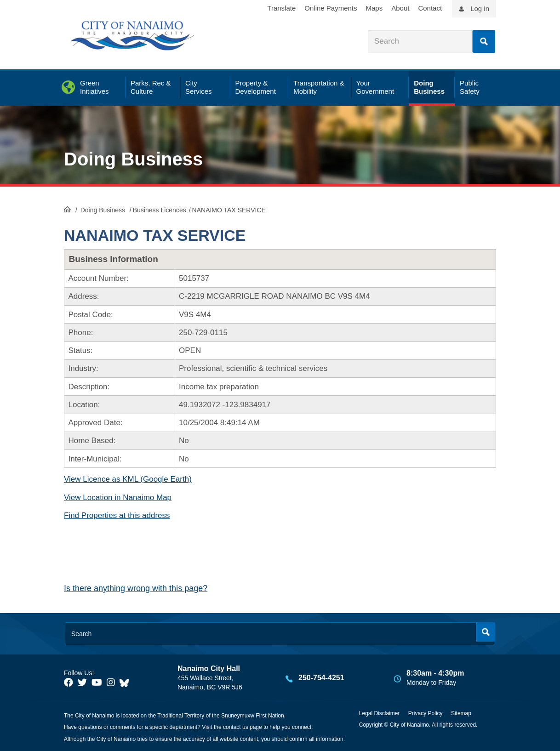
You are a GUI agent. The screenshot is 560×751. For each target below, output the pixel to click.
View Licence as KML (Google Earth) (128, 479)
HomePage (67, 209)
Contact (430, 8)
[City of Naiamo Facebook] (69, 683)
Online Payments (331, 8)
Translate (281, 8)
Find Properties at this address (117, 515)
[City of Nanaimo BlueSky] (126, 683)
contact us (236, 727)
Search (484, 41)
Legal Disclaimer (380, 713)
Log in (480, 9)
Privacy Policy (426, 713)
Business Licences (160, 210)
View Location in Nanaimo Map (118, 498)
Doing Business (133, 159)
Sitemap (461, 713)
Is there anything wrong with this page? (136, 588)
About (400, 8)
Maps (374, 8)
